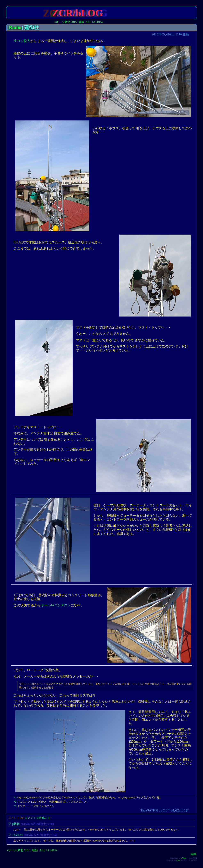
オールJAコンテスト (56, 605)
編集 (194, 854)
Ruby (178, 861)
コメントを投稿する (38, 818)
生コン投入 (22, 41)
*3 (44, 669)
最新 (81, 22)
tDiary (184, 858)
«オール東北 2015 (66, 22)
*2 (173, 529)
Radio (15, 27)
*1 (113, 339)
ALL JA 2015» (94, 22)
